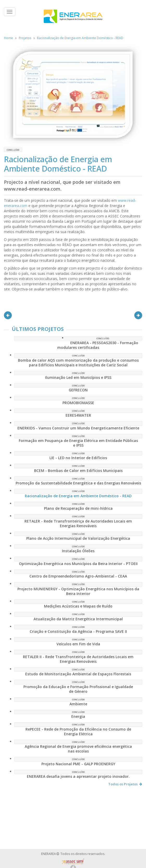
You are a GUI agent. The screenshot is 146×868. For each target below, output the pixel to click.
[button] (8, 315)
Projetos (25, 38)
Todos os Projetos (125, 784)
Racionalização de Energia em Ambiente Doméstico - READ (80, 38)
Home (8, 38)
